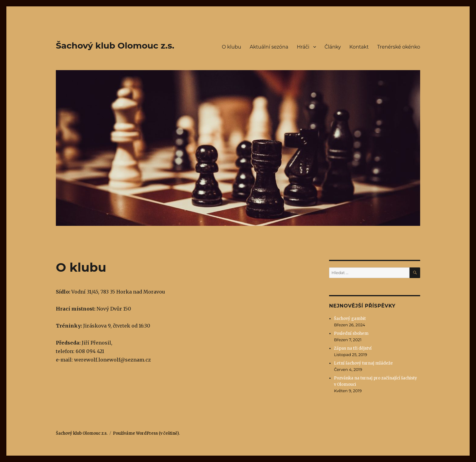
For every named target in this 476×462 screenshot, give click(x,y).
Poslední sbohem (351, 333)
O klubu (232, 47)
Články (333, 47)
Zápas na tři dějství (353, 348)
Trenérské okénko (399, 47)
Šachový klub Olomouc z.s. (115, 46)
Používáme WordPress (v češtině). (146, 433)
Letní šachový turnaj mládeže (363, 363)
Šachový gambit (350, 319)
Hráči (303, 47)
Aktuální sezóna (269, 47)
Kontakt (359, 47)
